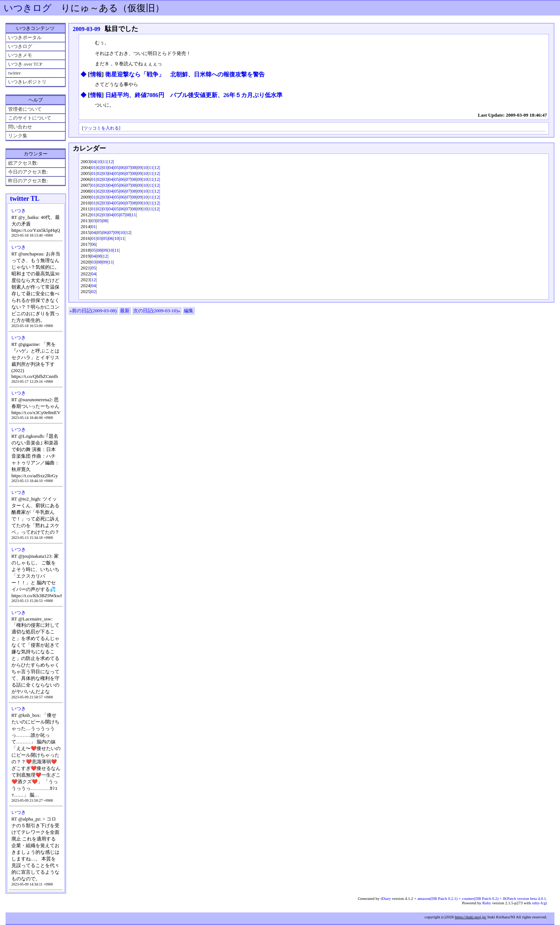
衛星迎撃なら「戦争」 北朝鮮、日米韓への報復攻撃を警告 (185, 74)
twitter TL (25, 199)
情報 (96, 74)
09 (140, 167)
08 (134, 167)
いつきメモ (20, 55)
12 (111, 161)
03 (105, 167)
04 (94, 161)
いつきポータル (25, 37)
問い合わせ (20, 127)
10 (99, 161)
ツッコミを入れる (101, 128)
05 (116, 167)
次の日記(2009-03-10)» (157, 311)
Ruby (487, 903)
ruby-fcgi (540, 903)
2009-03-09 (87, 29)
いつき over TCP (25, 64)
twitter (14, 73)
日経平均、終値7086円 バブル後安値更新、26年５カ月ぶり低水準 (194, 95)
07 (128, 167)
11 (105, 161)
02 (99, 167)
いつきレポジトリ (27, 82)
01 (94, 167)
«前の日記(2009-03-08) (93, 311)
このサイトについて (30, 118)
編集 (189, 311)
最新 (125, 311)
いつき (19, 211)
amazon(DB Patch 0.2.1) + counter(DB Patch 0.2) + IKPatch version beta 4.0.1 (482, 898)
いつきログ (28, 8)
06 (122, 167)
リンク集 (18, 136)
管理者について (25, 109)
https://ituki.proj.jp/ (471, 917)
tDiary (386, 898)
